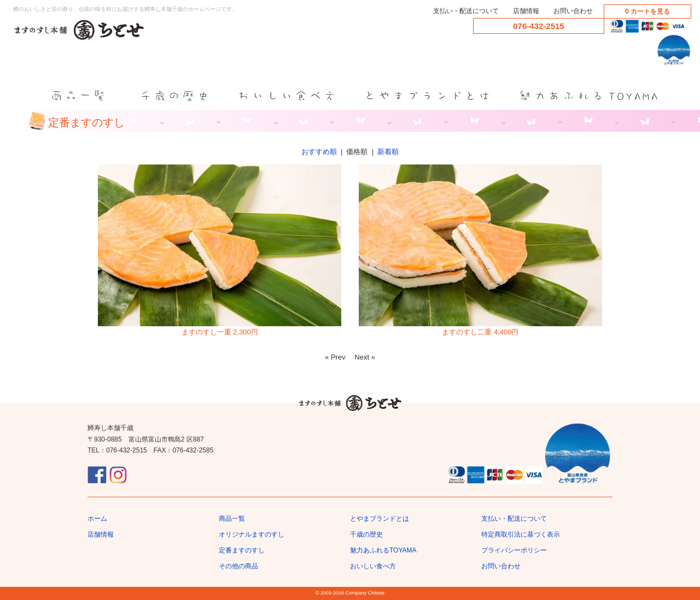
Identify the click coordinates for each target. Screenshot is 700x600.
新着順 (388, 152)
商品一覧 (232, 519)
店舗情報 (526, 11)
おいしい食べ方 (373, 566)
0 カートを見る (647, 11)
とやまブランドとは (380, 519)
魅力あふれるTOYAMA (383, 550)
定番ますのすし (242, 550)
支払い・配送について (466, 11)
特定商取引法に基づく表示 (521, 534)
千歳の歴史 (366, 534)
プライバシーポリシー (514, 550)
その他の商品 (238, 566)
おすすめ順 (319, 152)
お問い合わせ (573, 11)
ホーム (97, 519)
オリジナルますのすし (252, 534)
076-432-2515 (538, 26)
